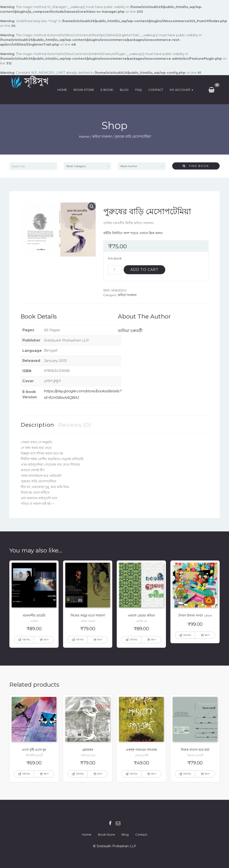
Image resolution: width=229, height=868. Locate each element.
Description (37, 425)
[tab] (37, 425)
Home (64, 90)
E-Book (108, 90)
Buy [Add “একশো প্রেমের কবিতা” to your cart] (154, 640)
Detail (26, 640)
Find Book (196, 166)
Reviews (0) (75, 425)
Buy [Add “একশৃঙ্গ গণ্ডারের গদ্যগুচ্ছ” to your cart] (154, 774)
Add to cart (144, 270)
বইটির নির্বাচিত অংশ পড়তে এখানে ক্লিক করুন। (133, 233)
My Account (183, 90)
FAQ (140, 90)
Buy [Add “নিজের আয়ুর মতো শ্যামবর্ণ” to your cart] (100, 640)
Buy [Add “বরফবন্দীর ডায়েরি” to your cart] (46, 640)
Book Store (85, 90)
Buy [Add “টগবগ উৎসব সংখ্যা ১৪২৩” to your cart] (207, 635)
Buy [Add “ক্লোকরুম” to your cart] (100, 774)
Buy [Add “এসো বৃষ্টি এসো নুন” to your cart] (46, 774)
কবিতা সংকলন (102, 137)
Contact (157, 90)
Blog (126, 90)
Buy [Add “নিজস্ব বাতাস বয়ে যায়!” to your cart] (207, 774)
